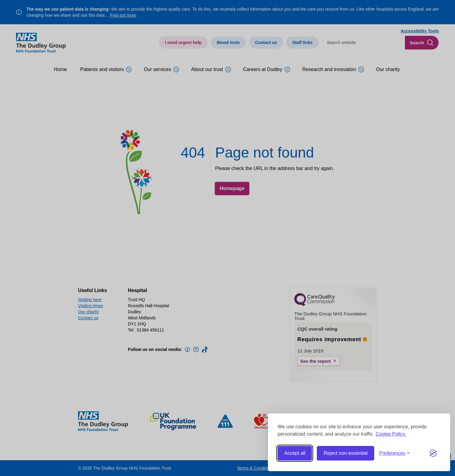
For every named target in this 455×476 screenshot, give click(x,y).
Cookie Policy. (391, 434)
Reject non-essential (346, 453)
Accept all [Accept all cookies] (295, 453)
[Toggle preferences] (394, 453)
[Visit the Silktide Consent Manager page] (433, 453)
